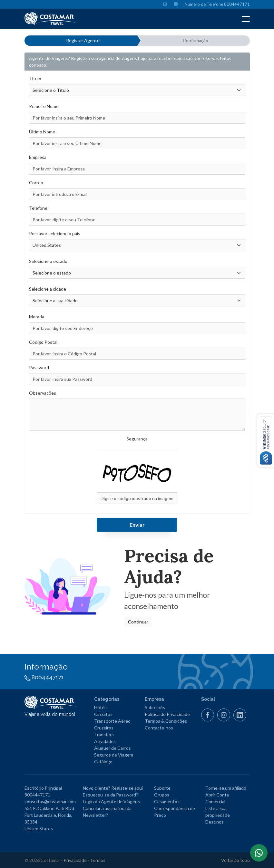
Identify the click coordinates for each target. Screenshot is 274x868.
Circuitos (103, 714)
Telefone (38, 208)
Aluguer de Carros (113, 748)
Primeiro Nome (44, 106)
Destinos (215, 822)
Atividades (105, 741)
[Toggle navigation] (246, 19)
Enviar (137, 525)
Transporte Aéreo (112, 721)
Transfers (104, 734)
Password (39, 367)
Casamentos (167, 801)
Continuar (138, 622)
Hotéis (101, 707)
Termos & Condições (166, 721)
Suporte (162, 788)
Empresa (38, 157)
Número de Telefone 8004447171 (217, 4)
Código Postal (43, 342)
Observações (43, 393)
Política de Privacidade (167, 714)
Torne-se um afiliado (226, 788)
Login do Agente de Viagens (111, 801)
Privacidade (75, 860)
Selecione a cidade (48, 289)
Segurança (137, 439)
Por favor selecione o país (55, 233)
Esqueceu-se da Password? (110, 795)
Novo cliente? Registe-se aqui (113, 788)
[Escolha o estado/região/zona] (137, 273)
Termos (98, 860)
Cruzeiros (104, 728)
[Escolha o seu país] (137, 245)
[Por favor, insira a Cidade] (137, 300)
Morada (37, 317)
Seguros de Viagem (114, 755)
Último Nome (42, 132)
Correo (36, 183)
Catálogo (103, 762)
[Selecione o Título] (137, 90)
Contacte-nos (159, 728)
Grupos (162, 795)
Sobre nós (155, 707)
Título (35, 78)
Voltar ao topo (235, 860)
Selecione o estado (48, 261)
